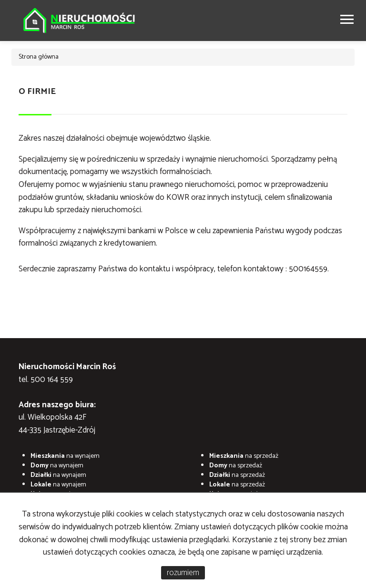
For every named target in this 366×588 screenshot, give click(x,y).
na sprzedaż (244, 456)
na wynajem (65, 456)
